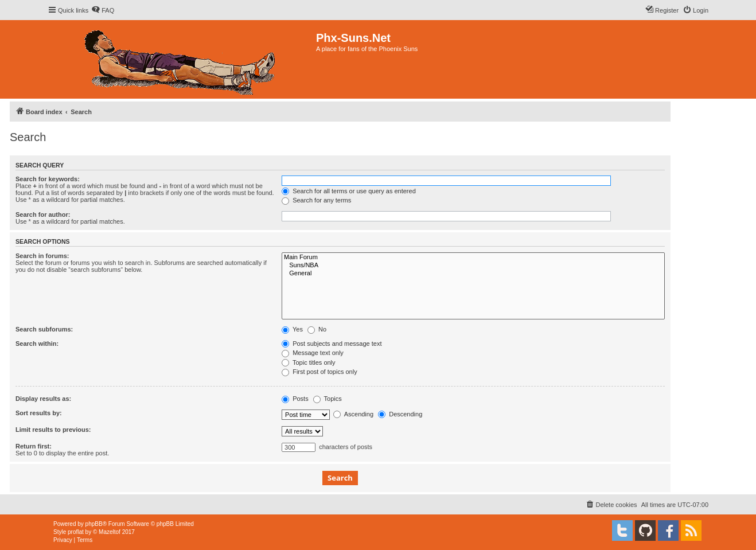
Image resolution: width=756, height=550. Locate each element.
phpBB (94, 524)
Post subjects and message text (332, 344)
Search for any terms (316, 200)
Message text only (313, 353)
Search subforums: (44, 329)
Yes (292, 329)
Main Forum (473, 258)
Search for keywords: (48, 179)
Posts (295, 399)
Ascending (353, 414)
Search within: (37, 344)
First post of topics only (319, 372)
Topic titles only (308, 362)
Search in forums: (42, 256)
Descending (400, 414)
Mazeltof (110, 532)
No (317, 329)
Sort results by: (39, 413)
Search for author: (43, 214)
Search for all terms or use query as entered (349, 191)
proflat (76, 532)
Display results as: (43, 399)
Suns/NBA (473, 266)
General (473, 274)
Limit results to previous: (53, 430)
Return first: (34, 446)
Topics (328, 399)
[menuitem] (103, 10)
